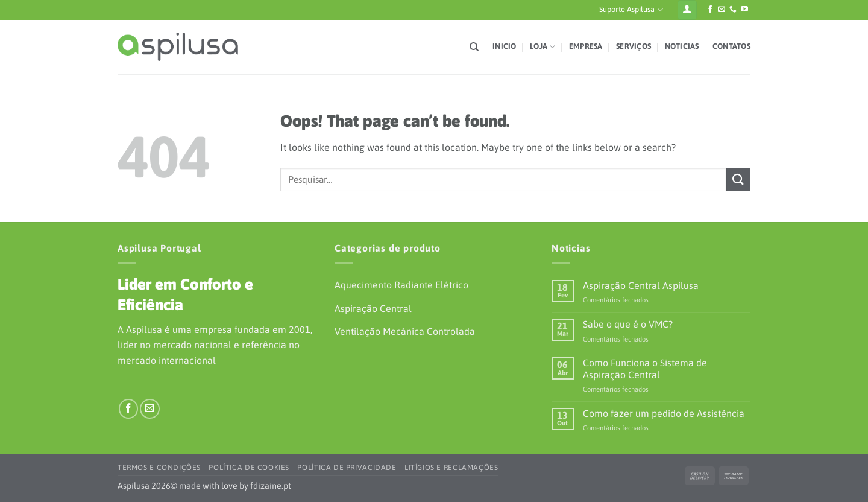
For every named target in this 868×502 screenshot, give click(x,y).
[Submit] (738, 180)
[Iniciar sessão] (687, 10)
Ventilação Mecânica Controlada (405, 331)
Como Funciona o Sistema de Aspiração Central (645, 368)
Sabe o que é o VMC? (628, 324)
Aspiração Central (373, 308)
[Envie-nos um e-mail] (722, 10)
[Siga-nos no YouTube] (744, 10)
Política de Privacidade (347, 468)
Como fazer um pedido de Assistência (664, 413)
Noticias (682, 46)
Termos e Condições (159, 468)
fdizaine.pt (271, 486)
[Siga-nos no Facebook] (710, 10)
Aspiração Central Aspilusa (641, 285)
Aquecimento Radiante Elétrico (401, 285)
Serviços (634, 46)
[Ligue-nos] (733, 10)
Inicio (505, 46)
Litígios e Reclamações (451, 468)
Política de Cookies (249, 468)
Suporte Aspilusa (631, 10)
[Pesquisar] (474, 47)
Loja (542, 47)
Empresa (586, 46)
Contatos (731, 46)
